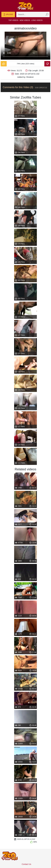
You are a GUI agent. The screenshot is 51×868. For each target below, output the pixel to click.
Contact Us (26, 864)
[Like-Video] (4, 64)
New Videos (25, 20)
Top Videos (13, 20)
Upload (8, 15)
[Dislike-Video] (47, 64)
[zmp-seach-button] (47, 14)
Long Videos (37, 20)
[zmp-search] (33, 14)
